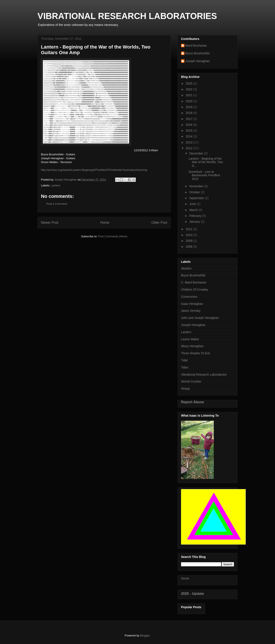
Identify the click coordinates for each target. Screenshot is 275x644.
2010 (190, 235)
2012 (190, 148)
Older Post (159, 223)
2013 (190, 142)
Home (105, 223)
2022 (190, 89)
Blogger (145, 635)
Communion (189, 297)
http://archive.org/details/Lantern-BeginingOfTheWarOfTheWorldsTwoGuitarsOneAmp (94, 170)
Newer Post (50, 223)
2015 (190, 131)
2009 (190, 241)
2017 (190, 119)
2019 (190, 107)
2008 (190, 247)
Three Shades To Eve (195, 353)
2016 (190, 125)
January (195, 222)
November (197, 186)
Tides (185, 367)
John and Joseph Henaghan (200, 318)
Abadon (186, 268)
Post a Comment (57, 204)
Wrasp (185, 389)
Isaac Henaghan (192, 304)
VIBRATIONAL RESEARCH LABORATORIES (127, 16)
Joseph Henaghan (198, 61)
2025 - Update (192, 594)
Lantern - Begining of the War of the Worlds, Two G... (206, 162)
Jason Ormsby (191, 311)
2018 (190, 113)
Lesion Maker (190, 339)
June (193, 204)
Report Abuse (193, 402)
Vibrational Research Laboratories (204, 375)
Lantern (56, 185)
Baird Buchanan (196, 46)
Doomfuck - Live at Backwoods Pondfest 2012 (204, 175)
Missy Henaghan (192, 346)
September (197, 198)
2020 (190, 101)
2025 (190, 83)
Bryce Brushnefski (198, 53)
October (195, 192)
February (196, 216)
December (197, 153)
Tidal (184, 360)
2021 (190, 95)
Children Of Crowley (195, 290)
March (194, 210)
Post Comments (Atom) (113, 236)
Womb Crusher (191, 381)
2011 (190, 229)
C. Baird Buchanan (194, 282)
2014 (190, 136)
